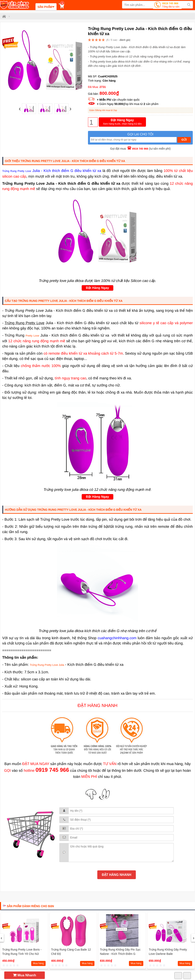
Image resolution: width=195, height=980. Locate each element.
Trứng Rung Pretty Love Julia (47, 665)
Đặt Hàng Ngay (122, 122)
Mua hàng (38, 963)
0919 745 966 (171, 5)
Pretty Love (32, 336)
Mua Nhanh (25, 975)
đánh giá (125, 40)
